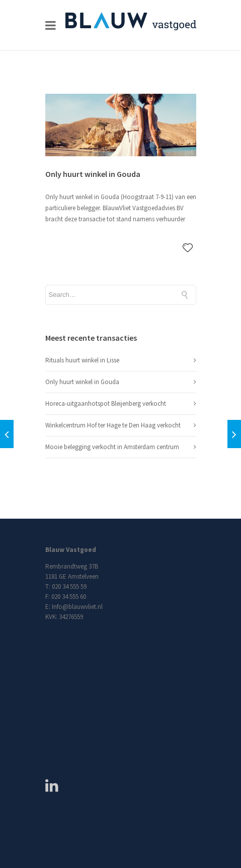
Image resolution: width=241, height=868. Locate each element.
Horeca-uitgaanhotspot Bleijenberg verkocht (106, 404)
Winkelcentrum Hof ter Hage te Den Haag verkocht (113, 425)
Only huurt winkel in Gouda (93, 174)
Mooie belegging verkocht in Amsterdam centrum (112, 447)
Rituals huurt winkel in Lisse (82, 360)
